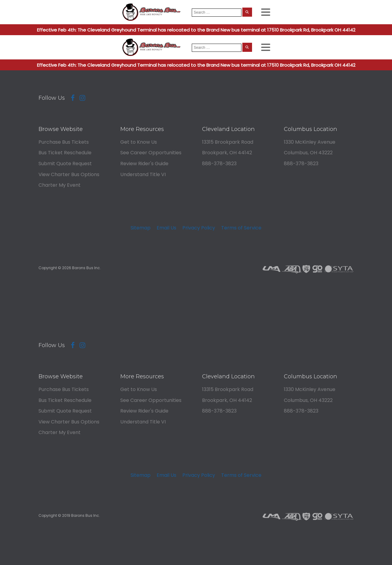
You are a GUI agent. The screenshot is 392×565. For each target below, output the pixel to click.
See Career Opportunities (151, 153)
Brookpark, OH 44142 (227, 153)
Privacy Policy (199, 228)
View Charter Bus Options (69, 174)
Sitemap (141, 228)
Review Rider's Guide (144, 164)
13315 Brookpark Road (228, 142)
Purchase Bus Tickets (64, 142)
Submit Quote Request (65, 164)
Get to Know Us (139, 142)
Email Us (166, 228)
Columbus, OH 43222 (308, 153)
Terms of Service (241, 228)
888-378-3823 (219, 164)
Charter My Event (60, 185)
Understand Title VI (143, 174)
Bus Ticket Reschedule (65, 153)
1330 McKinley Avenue (310, 142)
